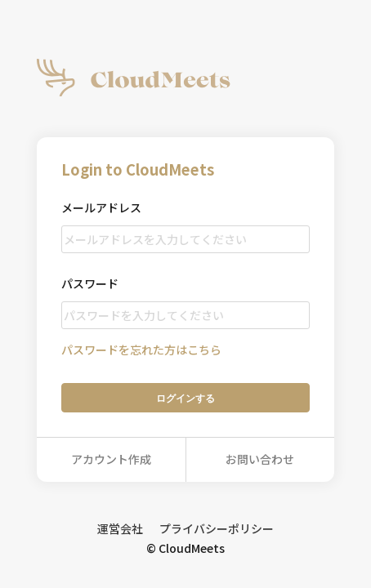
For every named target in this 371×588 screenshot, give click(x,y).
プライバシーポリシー (217, 528)
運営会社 (120, 528)
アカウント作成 (111, 459)
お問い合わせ (260, 459)
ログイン (185, 398)
